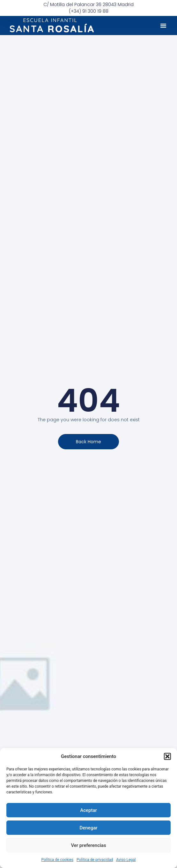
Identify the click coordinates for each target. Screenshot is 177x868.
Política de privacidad (95, 860)
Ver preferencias (88, 845)
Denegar (88, 828)
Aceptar (88, 810)
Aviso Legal (126, 860)
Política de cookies (58, 860)
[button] (167, 756)
